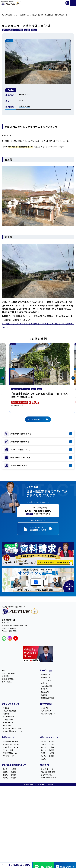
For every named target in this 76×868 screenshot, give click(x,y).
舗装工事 (44, 683)
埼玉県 (43, 759)
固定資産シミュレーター (11, 747)
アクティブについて (11, 704)
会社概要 (6, 708)
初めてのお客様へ (9, 673)
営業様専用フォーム (10, 753)
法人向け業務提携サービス (12, 731)
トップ (4, 671)
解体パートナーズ (47, 769)
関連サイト (45, 765)
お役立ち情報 (46, 704)
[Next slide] (73, 378)
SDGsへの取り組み (9, 711)
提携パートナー (8, 722)
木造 (28, 106)
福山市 (43, 750)
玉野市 (51, 744)
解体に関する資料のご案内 (12, 728)
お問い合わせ (8, 737)
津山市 (43, 747)
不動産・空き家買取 (47, 698)
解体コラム (45, 708)
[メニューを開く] (73, 3)
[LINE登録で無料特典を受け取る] (38, 554)
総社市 (43, 744)
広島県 (51, 747)
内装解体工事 (46, 677)
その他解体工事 (46, 686)
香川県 (43, 756)
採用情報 (6, 714)
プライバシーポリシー (10, 756)
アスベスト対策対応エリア (14, 765)
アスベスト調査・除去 (48, 772)
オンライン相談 (8, 750)
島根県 (43, 753)
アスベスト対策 (46, 680)
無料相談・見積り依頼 (10, 741)
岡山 (21, 100)
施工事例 (5, 676)
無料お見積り (7, 682)
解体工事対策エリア (49, 737)
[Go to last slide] (3, 378)
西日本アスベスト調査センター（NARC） (48, 776)
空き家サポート (46, 689)
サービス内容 (46, 670)
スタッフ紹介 (7, 725)
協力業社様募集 (8, 717)
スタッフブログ (46, 711)
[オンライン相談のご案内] (38, 580)
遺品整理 (44, 695)
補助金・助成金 (8, 679)
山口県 (51, 753)
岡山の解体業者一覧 (48, 714)
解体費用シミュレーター (11, 744)
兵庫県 (51, 756)
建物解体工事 (25, 94)
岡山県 (43, 741)
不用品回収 (45, 692)
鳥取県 (51, 750)
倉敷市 (51, 741)
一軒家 (22, 106)
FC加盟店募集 (8, 720)
